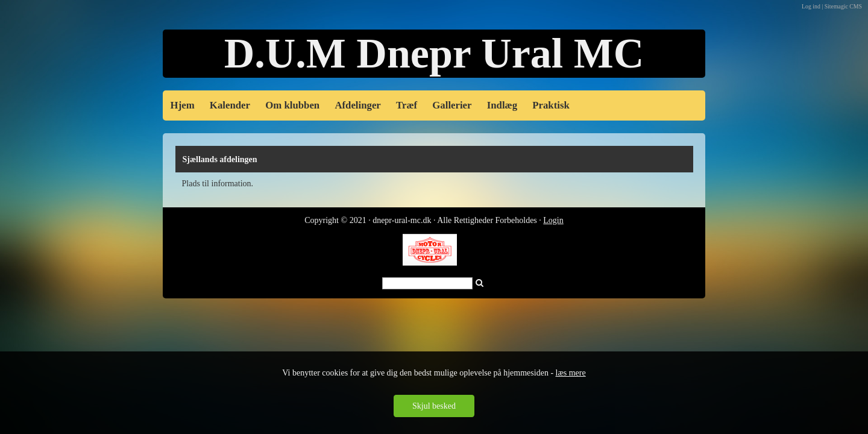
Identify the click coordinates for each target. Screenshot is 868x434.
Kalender (230, 105)
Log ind (811, 6)
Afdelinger (357, 105)
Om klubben (292, 105)
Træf (407, 105)
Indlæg (502, 105)
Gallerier (452, 105)
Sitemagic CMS (843, 6)
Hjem (183, 105)
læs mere (571, 373)
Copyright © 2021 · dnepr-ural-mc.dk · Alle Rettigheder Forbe (410, 220)
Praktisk (551, 105)
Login (553, 220)
